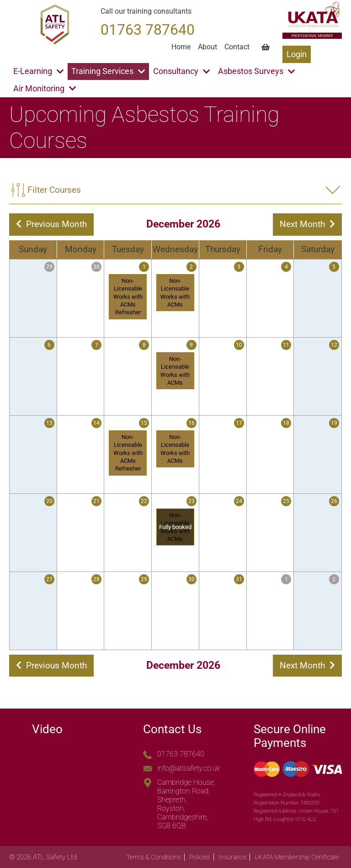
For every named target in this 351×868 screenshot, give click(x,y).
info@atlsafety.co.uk (189, 768)
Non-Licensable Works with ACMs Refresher (128, 297)
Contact (237, 47)
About (207, 47)
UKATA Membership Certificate (297, 857)
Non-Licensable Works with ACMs (175, 293)
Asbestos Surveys (256, 71)
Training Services (108, 71)
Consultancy (181, 71)
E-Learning (38, 71)
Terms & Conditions (154, 857)
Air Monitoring (45, 89)
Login (297, 54)
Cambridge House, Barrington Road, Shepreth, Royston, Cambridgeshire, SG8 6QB (186, 804)
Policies (200, 857)
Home (181, 47)
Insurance (232, 857)
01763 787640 (181, 754)
